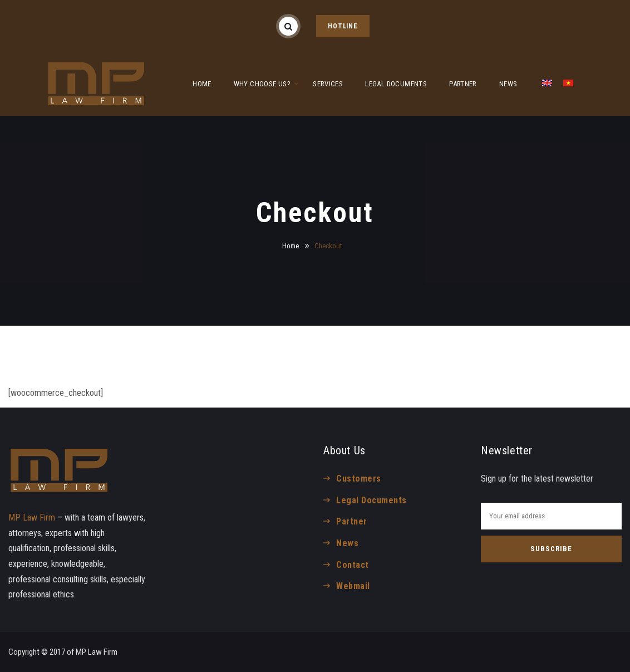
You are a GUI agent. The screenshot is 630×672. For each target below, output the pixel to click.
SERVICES (328, 84)
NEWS (508, 84)
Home (291, 246)
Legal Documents (371, 500)
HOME (202, 84)
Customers (358, 479)
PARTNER (463, 84)
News (347, 543)
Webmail (353, 586)
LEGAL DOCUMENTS (396, 84)
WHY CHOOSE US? (262, 84)
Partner (351, 521)
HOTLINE (343, 26)
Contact (352, 565)
